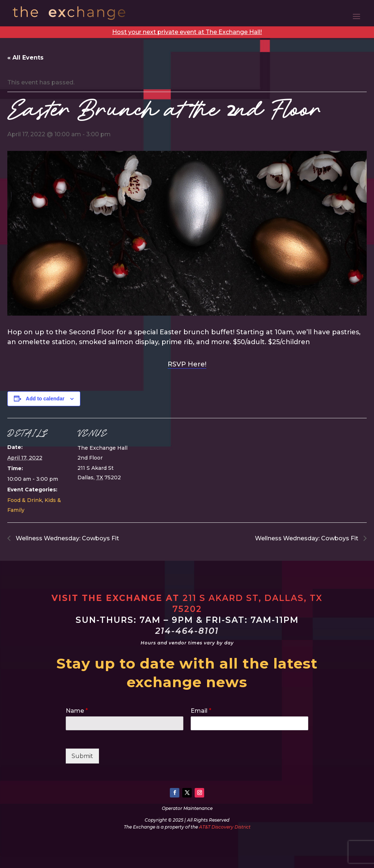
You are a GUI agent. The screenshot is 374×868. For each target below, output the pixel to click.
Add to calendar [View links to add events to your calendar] (45, 399)
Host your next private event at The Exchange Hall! (187, 32)
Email (201, 711)
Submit (82, 756)
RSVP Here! (187, 364)
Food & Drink (25, 500)
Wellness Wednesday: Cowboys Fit (67, 538)
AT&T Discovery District (225, 827)
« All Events (25, 58)
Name (77, 711)
